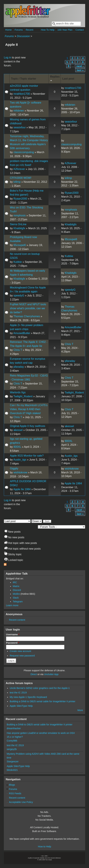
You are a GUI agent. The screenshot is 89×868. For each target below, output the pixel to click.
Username (13, 634)
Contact (80, 30)
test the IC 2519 (18, 693)
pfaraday (19, 367)
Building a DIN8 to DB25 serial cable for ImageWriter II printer (42, 701)
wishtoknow (20, 472)
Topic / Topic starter (24, 79)
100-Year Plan (65, 30)
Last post (68, 79)
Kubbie (18, 262)
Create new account (20, 651)
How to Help (44, 847)
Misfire (16, 594)
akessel (18, 430)
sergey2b (12, 749)
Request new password (22, 656)
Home (8, 30)
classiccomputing (24, 152)
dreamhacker (14, 728)
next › (80, 66)
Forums (19, 30)
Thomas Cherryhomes (27, 316)
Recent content (17, 620)
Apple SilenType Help (21, 706)
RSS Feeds (15, 793)
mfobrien (19, 111)
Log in (8, 58)
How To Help (48, 30)
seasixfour (20, 127)
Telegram (18, 602)
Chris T (18, 350)
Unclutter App (51, 674)
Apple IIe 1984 (22, 489)
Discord (17, 590)
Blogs (12, 785)
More (80, 710)
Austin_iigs (20, 460)
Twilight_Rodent (23, 396)
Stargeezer (13, 761)
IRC (15, 582)
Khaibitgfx (19, 228)
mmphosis (20, 215)
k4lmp (17, 182)
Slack (16, 598)
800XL (17, 447)
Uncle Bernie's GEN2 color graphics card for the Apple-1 (40, 688)
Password (13, 643)
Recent (29, 30)
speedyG (19, 296)
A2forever (19, 169)
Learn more (12, 605)
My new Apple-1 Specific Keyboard (28, 697)
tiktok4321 (12, 770)
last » (80, 70)
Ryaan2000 (20, 199)
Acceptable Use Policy (21, 802)
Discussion (23, 36)
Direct (34, 674)
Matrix (16, 586)
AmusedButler (22, 333)
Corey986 (12, 741)
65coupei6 (20, 245)
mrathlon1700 (22, 94)
